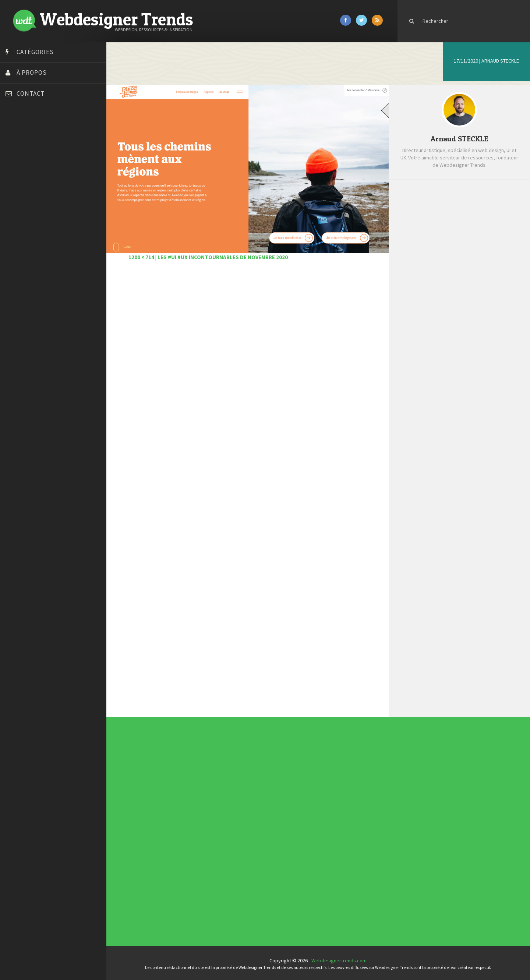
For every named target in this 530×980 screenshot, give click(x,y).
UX (222, 836)
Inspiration (223, 826)
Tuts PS (15, 283)
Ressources (223, 832)
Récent (432, 198)
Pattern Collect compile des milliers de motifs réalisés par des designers (471, 283)
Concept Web (224, 818)
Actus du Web (224, 817)
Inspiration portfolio (323, 778)
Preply (15, 246)
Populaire (489, 198)
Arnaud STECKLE (500, 61)
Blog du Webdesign (29, 145)
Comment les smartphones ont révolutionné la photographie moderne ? (468, 312)
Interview (223, 827)
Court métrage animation (35, 163)
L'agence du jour (224, 829)
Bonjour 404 (20, 154)
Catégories (35, 52)
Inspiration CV (322, 780)
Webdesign (223, 838)
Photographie (224, 830)
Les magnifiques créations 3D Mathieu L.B (471, 337)
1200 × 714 (145, 255)
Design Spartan (24, 191)
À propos (32, 73)
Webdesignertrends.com (341, 959)
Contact (31, 94)
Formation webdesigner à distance (46, 218)
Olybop (15, 237)
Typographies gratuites (323, 777)
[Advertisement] (250, 352)
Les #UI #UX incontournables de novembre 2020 (227, 255)
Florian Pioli (20, 209)
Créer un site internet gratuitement (46, 172)
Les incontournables (323, 774)
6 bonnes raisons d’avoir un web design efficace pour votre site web (469, 226)
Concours (223, 820)
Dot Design (19, 200)
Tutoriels (223, 833)
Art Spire (17, 135)
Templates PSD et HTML (323, 781)
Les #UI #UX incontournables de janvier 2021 (471, 251)
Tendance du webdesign (323, 775)
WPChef (16, 292)
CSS (222, 821)
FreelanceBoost (25, 228)
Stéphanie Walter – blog (34, 255)
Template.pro (22, 264)
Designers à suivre (224, 823)
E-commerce (223, 824)
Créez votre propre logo (34, 181)
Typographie (223, 835)
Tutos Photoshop (26, 274)
